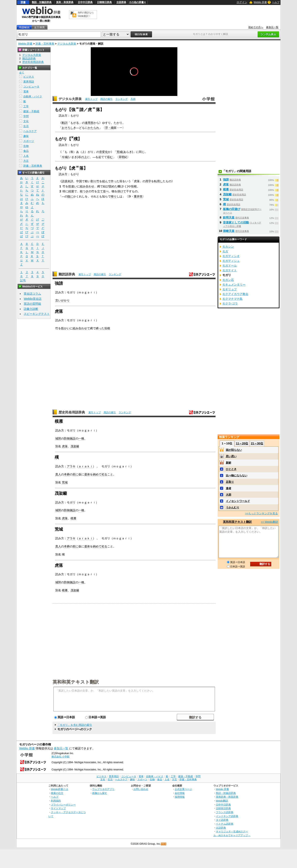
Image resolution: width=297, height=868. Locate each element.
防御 (67, 438)
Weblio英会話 (33, 299)
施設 (73, 438)
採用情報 (180, 797)
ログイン (242, 2)
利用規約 (56, 801)
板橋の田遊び (232, 209)
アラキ (71, 466)
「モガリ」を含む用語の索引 (75, 725)
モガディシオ (231, 256)
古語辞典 (121, 2)
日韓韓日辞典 (104, 2)
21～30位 (257, 443)
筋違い (73, 186)
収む (110, 157)
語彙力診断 (31, 309)
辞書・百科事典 (45, 44)
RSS (164, 844)
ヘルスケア (30, 131)
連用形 (89, 123)
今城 (65, 157)
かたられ (93, 128)
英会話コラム (32, 294)
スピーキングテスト (37, 314)
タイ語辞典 (222, 820)
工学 (26, 106)
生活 (26, 126)
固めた (113, 186)
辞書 (23, 2)
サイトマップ (58, 808)
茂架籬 (75, 446)
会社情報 (180, 793)
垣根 (134, 186)
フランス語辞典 (225, 812)
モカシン (228, 247)
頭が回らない (234, 450)
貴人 (58, 474)
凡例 (133, 99)
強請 (226, 180)
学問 (26, 116)
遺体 (87, 474)
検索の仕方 (57, 793)
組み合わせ (87, 186)
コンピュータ (31, 87)
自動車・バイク (33, 96)
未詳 (70, 181)
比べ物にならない (237, 475)
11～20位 (242, 443)
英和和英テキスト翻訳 (76, 682)
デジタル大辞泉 (67, 44)
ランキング (121, 99)
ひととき (231, 469)
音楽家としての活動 (236, 222)
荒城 (119, 152)
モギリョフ (230, 289)
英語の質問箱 (32, 304)
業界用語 (29, 82)
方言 (26, 161)
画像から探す (100, 793)
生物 (26, 146)
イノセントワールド (238, 501)
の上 (84, 157)
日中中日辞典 (85, 2)
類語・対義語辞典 (42, 2)
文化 (26, 121)
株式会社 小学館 (61, 757)
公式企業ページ (183, 789)
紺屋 (71, 191)
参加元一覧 (272, 27)
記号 (23, 280)
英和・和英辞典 (65, 2)
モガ (225, 251)
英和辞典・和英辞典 (227, 797)
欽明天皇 (229, 217)
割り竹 (95, 181)
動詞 (65, 123)
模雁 (73, 518)
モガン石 (228, 280)
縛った (100, 328)
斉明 (121, 157)
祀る (104, 474)
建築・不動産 (31, 111)
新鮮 (229, 463)
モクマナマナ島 (232, 299)
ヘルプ (276, 2)
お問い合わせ (141, 789)
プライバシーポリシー (63, 805)
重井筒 (138, 196)
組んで (106, 181)
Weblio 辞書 (260, 2)
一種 (81, 438)
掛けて (122, 191)
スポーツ (29, 141)
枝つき (84, 191)
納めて (97, 474)
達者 (229, 488)
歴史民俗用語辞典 (72, 412)
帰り (114, 196)
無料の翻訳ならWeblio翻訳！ (86, 14)
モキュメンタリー (234, 285)
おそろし (67, 128)
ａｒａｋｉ (86, 466)
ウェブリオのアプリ (103, 789)
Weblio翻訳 (222, 801)
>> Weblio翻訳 (270, 522)
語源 (65, 181)
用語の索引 (106, 99)
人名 (26, 156)
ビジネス (29, 77)
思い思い (231, 456)
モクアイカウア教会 (235, 294)
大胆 (229, 495)
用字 (148, 181)
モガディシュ (231, 261)
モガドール (230, 266)
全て (22, 73)
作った (115, 181)
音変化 (104, 152)
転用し (158, 181)
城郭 (58, 438)
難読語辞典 (67, 274)
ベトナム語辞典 (225, 824)
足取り (230, 482)
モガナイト (230, 270)
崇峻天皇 (229, 231)
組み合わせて (81, 328)
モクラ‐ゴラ (230, 304)
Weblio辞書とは (60, 789)
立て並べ (103, 191)
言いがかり (62, 300)
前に (75, 474)
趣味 (26, 136)
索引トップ (91, 99)
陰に (70, 196)
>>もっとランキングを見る (262, 513)
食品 (26, 151)
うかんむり (233, 507)
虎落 (65, 446)
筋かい (65, 328)
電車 (26, 92)
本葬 (67, 474)
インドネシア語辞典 (227, 816)
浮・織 (109, 128)
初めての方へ (256, 27)
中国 (79, 181)
